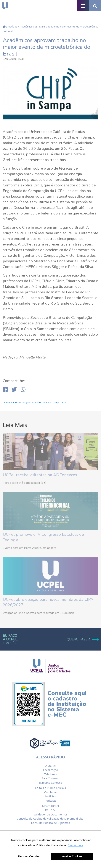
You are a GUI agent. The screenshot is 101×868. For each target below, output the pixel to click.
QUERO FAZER (82, 639)
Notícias (13, 27)
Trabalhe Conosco (50, 783)
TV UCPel (50, 810)
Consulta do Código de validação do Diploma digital (50, 818)
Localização (50, 770)
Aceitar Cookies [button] (72, 856)
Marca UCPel (50, 806)
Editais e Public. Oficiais (50, 788)
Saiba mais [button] (76, 845)
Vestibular (50, 792)
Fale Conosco (50, 778)
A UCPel (50, 766)
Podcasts (50, 800)
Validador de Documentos (50, 814)
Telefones (50, 774)
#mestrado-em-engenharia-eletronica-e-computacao (36, 402)
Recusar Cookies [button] (29, 856)
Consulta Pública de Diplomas (50, 823)
